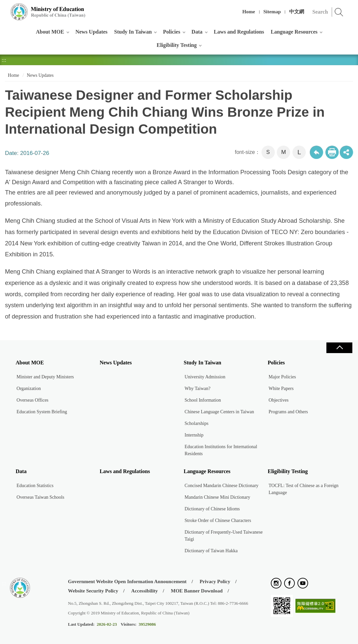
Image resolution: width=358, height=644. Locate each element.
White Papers (281, 388)
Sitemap (272, 12)
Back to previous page (316, 152)
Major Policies (282, 377)
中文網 (297, 12)
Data (197, 32)
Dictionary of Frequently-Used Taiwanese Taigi (224, 536)
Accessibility (144, 591)
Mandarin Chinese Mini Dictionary (217, 497)
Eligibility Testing (177, 45)
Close (339, 348)
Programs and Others (288, 412)
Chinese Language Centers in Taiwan (219, 412)
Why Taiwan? (198, 388)
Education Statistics (35, 486)
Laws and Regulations (239, 32)
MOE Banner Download (197, 591)
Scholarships (197, 423)
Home (249, 12)
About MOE (50, 32)
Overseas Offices (33, 400)
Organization (29, 388)
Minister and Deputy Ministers (45, 377)
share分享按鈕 (346, 152)
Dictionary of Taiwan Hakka (211, 551)
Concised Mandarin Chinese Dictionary (222, 486)
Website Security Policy (93, 591)
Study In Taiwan (133, 32)
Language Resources (294, 32)
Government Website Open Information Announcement (127, 581)
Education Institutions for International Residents (221, 450)
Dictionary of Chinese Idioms (212, 509)
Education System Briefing (42, 412)
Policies (172, 32)
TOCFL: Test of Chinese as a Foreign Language (303, 489)
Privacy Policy (215, 581)
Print (332, 152)
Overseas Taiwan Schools (40, 497)
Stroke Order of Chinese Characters (218, 520)
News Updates (91, 32)
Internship (194, 435)
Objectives (278, 400)
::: (4, 8)
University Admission (205, 377)
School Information (203, 400)
